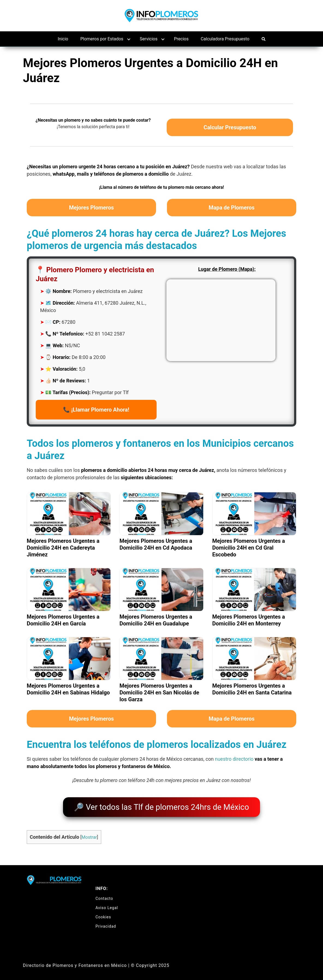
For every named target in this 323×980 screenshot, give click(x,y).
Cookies (103, 913)
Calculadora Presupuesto (225, 39)
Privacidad (106, 922)
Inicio (63, 39)
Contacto (104, 894)
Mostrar (89, 833)
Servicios (149, 39)
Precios (181, 39)
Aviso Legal (107, 904)
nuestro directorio (234, 759)
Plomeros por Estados (102, 39)
